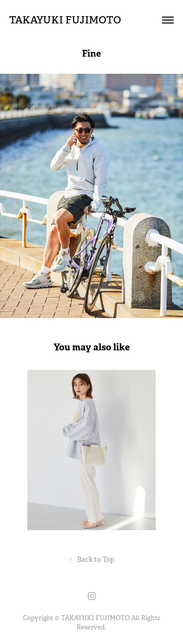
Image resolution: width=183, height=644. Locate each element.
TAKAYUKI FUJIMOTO (65, 20)
